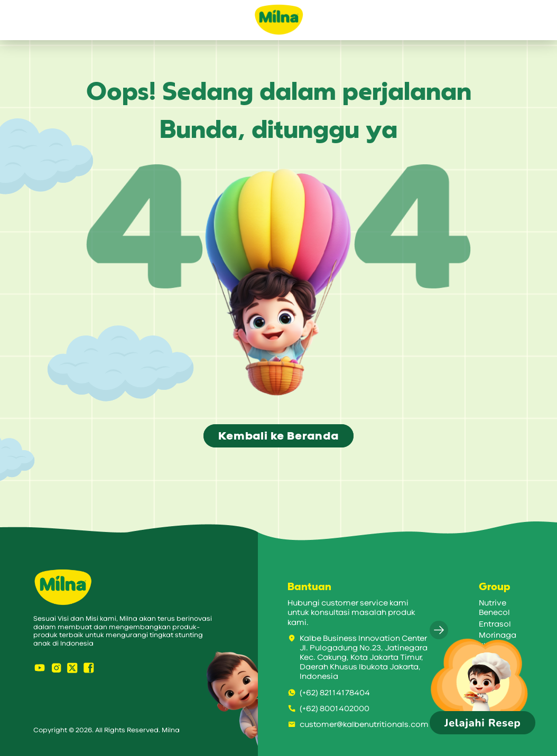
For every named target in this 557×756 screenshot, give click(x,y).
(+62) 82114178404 (329, 693)
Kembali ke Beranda (278, 436)
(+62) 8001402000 (328, 709)
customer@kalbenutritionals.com (358, 725)
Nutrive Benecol (494, 608)
